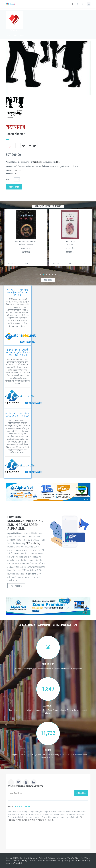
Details (12, 264)
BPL (58, 162)
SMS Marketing (33, 543)
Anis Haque (38, 162)
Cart (26, 264)
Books (8, 36)
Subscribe (81, 793)
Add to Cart (14, 187)
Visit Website (16, 586)
